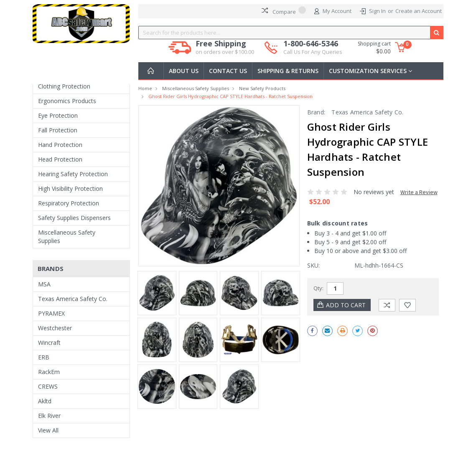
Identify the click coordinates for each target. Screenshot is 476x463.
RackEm (49, 372)
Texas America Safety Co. (73, 299)
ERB (44, 357)
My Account (333, 11)
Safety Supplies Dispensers (74, 218)
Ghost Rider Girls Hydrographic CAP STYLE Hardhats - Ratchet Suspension (230, 96)
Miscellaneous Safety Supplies (67, 237)
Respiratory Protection (69, 203)
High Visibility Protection (70, 188)
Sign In (377, 11)
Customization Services (370, 71)
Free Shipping (225, 48)
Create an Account (419, 11)
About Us (184, 71)
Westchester (55, 328)
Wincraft (49, 343)
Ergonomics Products (67, 101)
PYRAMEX (51, 313)
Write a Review (419, 192)
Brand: (316, 112)
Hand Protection (60, 145)
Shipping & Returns (288, 71)
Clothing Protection (64, 86)
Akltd (45, 401)
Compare (284, 11)
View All (48, 430)
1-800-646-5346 (313, 48)
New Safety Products (262, 88)
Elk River (49, 416)
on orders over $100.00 (225, 52)
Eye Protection (58, 115)
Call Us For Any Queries (313, 52)
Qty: (318, 288)
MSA (44, 284)
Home (145, 88)
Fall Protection (58, 130)
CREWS (48, 386)
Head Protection (60, 159)
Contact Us (228, 71)
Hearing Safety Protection (73, 174)
